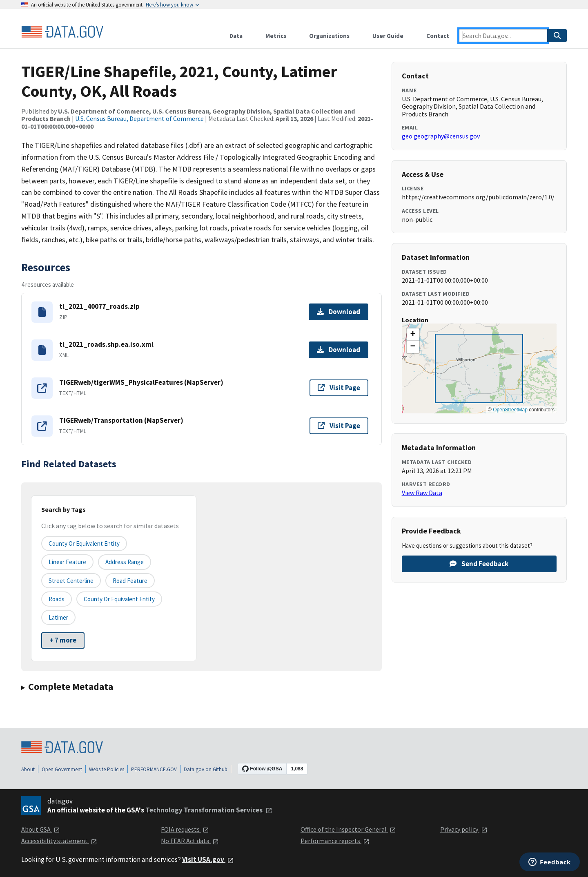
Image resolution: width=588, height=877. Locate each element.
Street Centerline (71, 581)
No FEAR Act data (190, 841)
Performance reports (335, 841)
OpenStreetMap (510, 410)
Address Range (125, 562)
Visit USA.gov (208, 859)
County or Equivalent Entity (119, 599)
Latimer (58, 617)
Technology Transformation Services (209, 810)
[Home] (62, 32)
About (28, 769)
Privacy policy (464, 829)
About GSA (41, 829)
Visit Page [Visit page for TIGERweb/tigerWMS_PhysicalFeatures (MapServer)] (339, 388)
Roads (57, 599)
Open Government (62, 769)
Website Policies (107, 769)
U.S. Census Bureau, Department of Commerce (139, 118)
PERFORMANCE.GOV (154, 769)
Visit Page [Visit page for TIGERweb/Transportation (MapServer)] (339, 426)
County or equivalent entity (84, 543)
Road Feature (130, 581)
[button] (413, 335)
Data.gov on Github (206, 769)
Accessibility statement (59, 841)
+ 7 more (63, 640)
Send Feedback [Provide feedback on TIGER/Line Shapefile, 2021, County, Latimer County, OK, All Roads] (479, 564)
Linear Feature (67, 562)
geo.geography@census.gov (441, 136)
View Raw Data (422, 493)
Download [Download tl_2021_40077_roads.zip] (339, 312)
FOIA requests (185, 829)
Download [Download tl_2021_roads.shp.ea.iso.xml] (339, 350)
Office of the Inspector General (348, 829)
